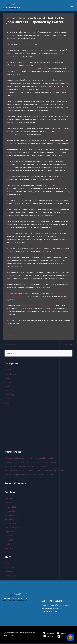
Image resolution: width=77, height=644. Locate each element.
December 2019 (11, 516)
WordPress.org (11, 577)
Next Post (69, 346)
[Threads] (62, 637)
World (7, 404)
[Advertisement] (25, 428)
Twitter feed (61, 186)
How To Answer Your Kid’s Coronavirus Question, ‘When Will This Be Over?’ (34, 471)
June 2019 (9, 541)
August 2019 (10, 533)
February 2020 (10, 508)
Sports (7, 391)
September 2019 (11, 528)
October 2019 (10, 524)
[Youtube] (62, 634)
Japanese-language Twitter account (41, 306)
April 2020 (9, 500)
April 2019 (9, 549)
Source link (11, 336)
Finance (8, 379)
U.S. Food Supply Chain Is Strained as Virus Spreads (25, 467)
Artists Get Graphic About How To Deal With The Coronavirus (29, 475)
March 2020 (9, 504)
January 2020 (10, 512)
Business (8, 371)
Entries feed (9, 568)
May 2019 (8, 545)
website (49, 186)
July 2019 (8, 537)
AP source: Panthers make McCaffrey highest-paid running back (30, 459)
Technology (12, 27)
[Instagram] (49, 637)
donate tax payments (55, 90)
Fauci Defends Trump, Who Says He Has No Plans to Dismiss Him (30, 463)
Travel (7, 400)
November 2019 (11, 520)
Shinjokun (10, 168)
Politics (8, 387)
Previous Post (10, 346)
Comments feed (11, 573)
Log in (7, 564)
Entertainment (10, 375)
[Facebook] (48, 634)
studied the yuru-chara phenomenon (43, 243)
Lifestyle (8, 383)
